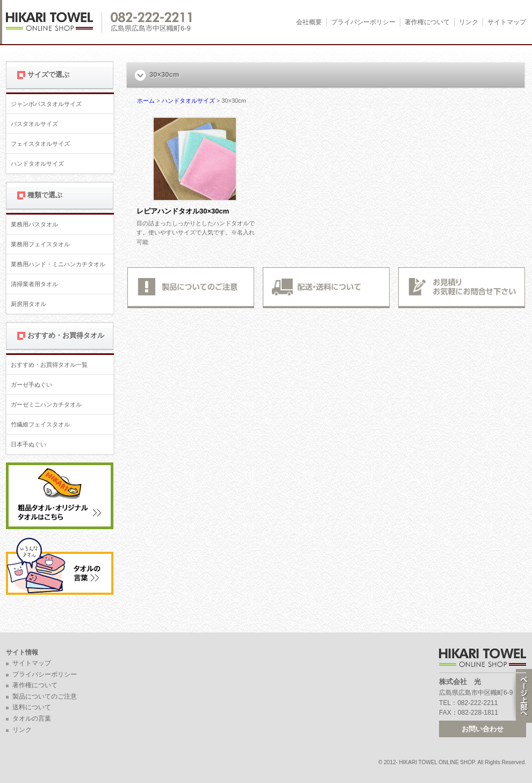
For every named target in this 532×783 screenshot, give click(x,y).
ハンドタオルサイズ (37, 163)
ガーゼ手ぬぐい (31, 385)
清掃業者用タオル (34, 284)
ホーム (146, 101)
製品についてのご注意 (45, 696)
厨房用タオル (28, 304)
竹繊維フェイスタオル (40, 424)
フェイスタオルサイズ (40, 144)
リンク (469, 22)
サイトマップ (507, 22)
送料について (32, 707)
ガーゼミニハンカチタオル (46, 404)
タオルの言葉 (32, 718)
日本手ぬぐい (28, 444)
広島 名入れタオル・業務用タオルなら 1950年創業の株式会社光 (54, 22)
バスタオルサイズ (34, 124)
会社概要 (309, 22)
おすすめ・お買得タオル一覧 (49, 365)
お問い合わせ (483, 729)
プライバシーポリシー (363, 22)
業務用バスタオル (34, 224)
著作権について (427, 22)
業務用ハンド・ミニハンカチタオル (58, 264)
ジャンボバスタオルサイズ (46, 104)
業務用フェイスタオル (40, 244)
